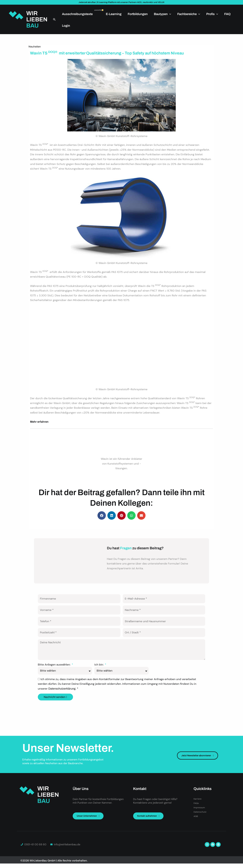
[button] (54, 19)
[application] (169, 14)
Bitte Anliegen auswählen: (54, 677)
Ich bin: (99, 677)
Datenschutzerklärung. (63, 701)
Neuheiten (35, 47)
